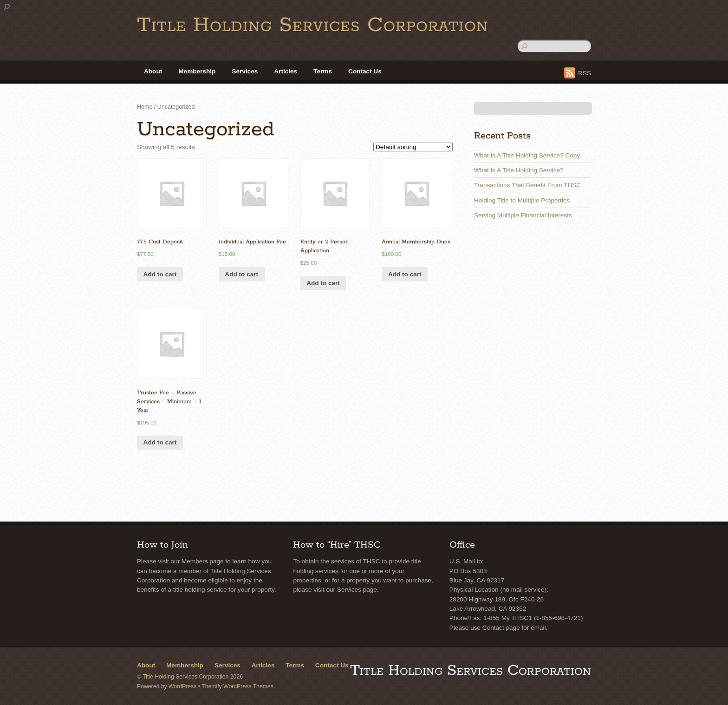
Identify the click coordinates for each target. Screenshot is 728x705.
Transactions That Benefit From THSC (527, 185)
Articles (286, 71)
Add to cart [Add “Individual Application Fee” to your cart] (241, 274)
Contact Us (365, 71)
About (153, 71)
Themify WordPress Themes (237, 686)
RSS (585, 73)
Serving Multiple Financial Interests (523, 215)
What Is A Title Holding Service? (519, 170)
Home (145, 107)
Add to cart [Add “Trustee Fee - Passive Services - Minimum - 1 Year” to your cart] (160, 442)
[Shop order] (413, 147)
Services (245, 71)
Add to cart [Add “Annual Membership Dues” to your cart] (405, 274)
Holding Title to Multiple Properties (522, 200)
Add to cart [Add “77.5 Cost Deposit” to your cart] (160, 274)
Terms (323, 71)
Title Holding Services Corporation (185, 677)
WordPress (182, 686)
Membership (197, 71)
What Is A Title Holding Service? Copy (527, 155)
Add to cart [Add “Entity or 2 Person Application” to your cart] (323, 283)
